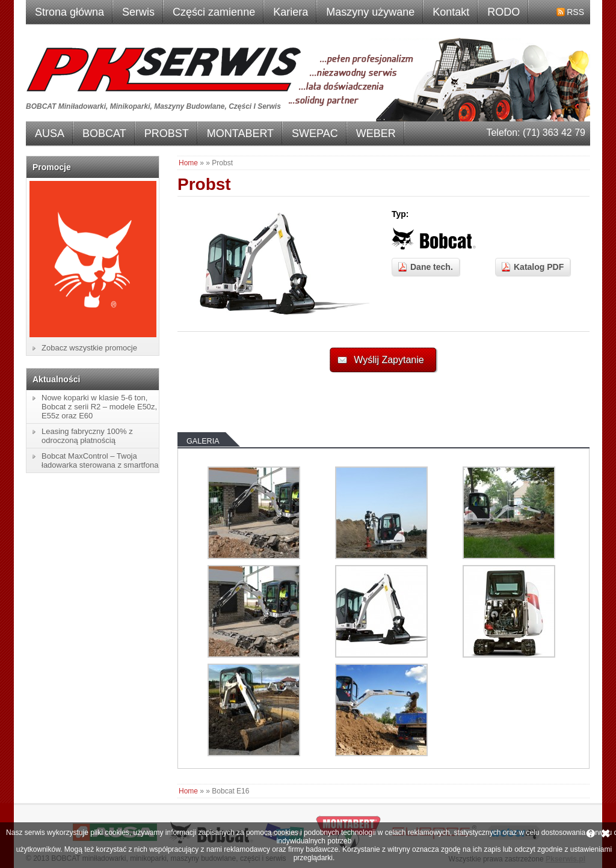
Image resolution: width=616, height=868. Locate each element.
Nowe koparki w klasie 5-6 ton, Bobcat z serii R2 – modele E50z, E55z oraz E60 (99, 407)
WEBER (376, 133)
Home (188, 163)
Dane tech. (432, 267)
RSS (575, 12)
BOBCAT (104, 133)
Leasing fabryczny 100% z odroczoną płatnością (87, 436)
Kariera (291, 12)
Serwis (138, 12)
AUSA (50, 133)
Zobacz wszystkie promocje (89, 348)
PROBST (167, 133)
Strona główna (69, 12)
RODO (504, 12)
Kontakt (451, 12)
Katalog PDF (539, 267)
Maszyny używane (370, 12)
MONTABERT (240, 133)
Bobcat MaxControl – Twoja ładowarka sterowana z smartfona (100, 460)
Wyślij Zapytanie (389, 360)
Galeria (203, 441)
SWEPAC (315, 133)
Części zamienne (214, 12)
